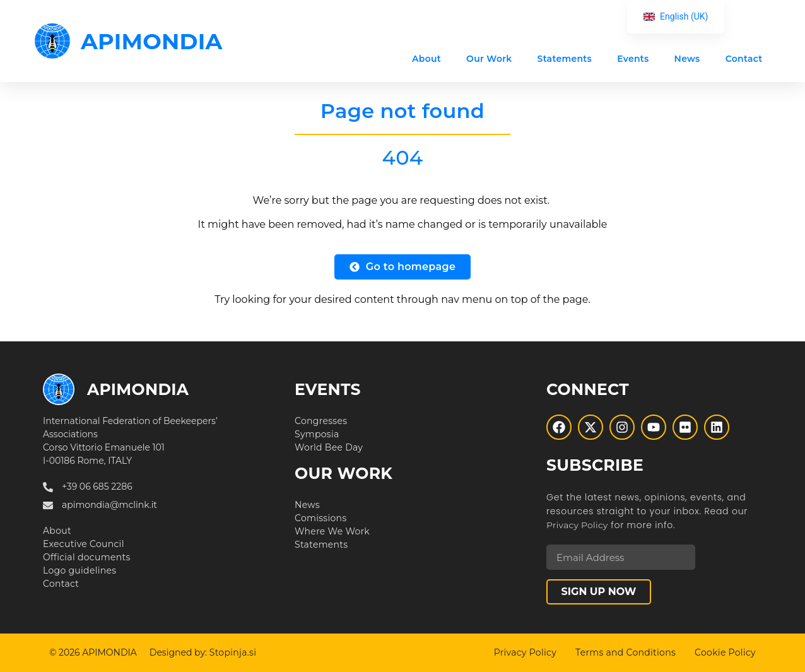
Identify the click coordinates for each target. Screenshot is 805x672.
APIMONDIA (152, 41)
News (687, 59)
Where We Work (332, 531)
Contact (743, 59)
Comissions (321, 518)
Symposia (317, 434)
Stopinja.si (233, 652)
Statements (564, 59)
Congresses (321, 421)
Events (633, 59)
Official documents (87, 557)
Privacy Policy (577, 525)
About (426, 59)
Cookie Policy (725, 652)
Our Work (489, 59)
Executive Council (84, 544)
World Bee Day (329, 447)
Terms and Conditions (626, 652)
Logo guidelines (79, 570)
